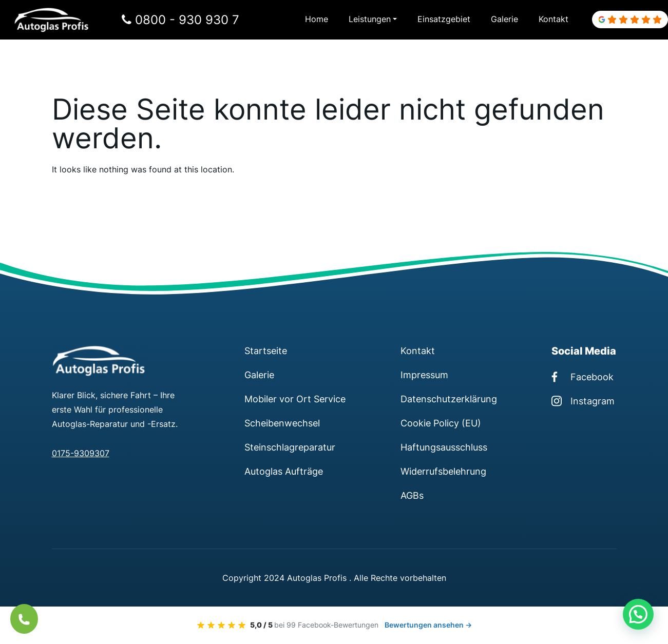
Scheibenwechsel (282, 423)
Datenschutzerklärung (449, 399)
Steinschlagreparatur (290, 447)
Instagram (583, 401)
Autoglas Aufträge (284, 471)
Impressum (424, 375)
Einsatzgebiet (444, 19)
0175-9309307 (81, 454)
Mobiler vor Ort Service (295, 399)
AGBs (412, 495)
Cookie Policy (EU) (441, 423)
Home (317, 19)
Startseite (266, 350)
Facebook (583, 377)
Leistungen (370, 19)
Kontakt (554, 19)
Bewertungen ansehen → (428, 625)
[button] (638, 614)
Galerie (504, 19)
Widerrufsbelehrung (443, 471)
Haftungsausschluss (444, 447)
